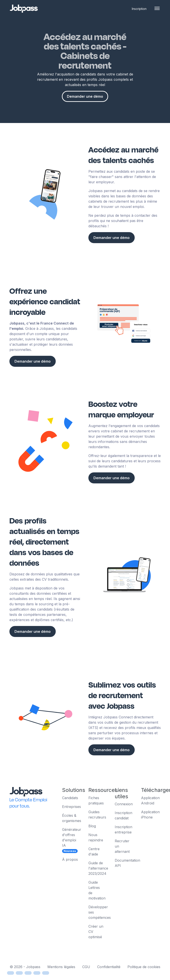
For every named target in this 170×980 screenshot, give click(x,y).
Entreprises (72, 807)
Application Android (150, 800)
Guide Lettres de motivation (97, 890)
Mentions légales (61, 967)
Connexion (124, 804)
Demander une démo (85, 96)
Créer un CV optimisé (96, 932)
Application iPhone (150, 815)
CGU (86, 967)
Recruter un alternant (122, 846)
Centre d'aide (94, 852)
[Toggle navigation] (157, 9)
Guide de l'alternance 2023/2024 (98, 868)
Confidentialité (109, 967)
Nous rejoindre (96, 837)
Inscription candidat (123, 815)
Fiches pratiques (96, 800)
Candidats (70, 798)
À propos (70, 859)
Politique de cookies (144, 967)
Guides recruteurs (97, 815)
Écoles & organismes (72, 818)
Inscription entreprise (123, 830)
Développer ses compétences (98, 912)
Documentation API (125, 863)
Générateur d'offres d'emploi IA (72, 840)
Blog (92, 826)
